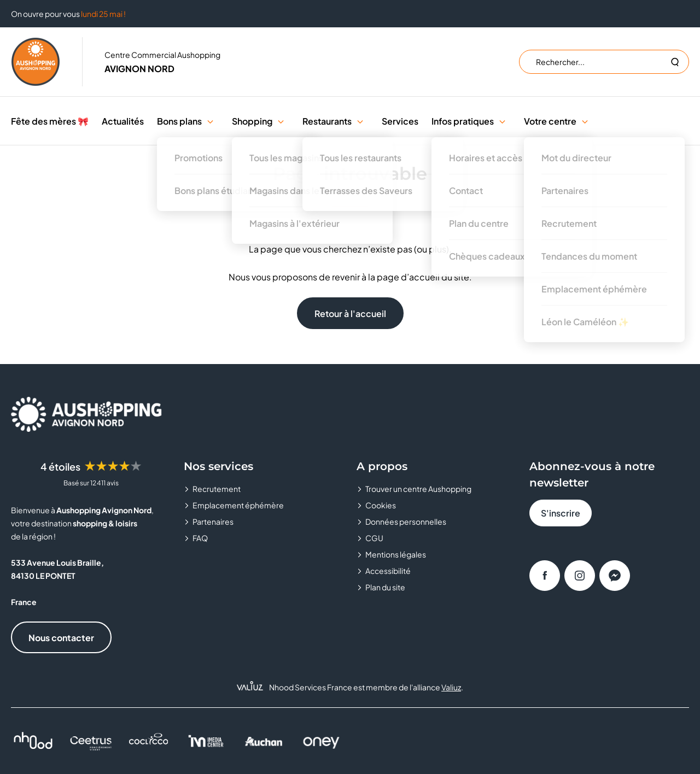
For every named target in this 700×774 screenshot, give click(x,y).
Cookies (381, 505)
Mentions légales (396, 554)
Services (400, 121)
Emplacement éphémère (238, 505)
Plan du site (385, 587)
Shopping (252, 121)
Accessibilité (388, 571)
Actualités (123, 121)
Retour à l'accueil (350, 313)
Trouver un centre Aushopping (418, 489)
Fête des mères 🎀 (50, 121)
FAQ (200, 538)
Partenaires (213, 521)
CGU (374, 538)
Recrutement (217, 489)
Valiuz (451, 687)
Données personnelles (406, 521)
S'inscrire (561, 513)
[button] (210, 121)
